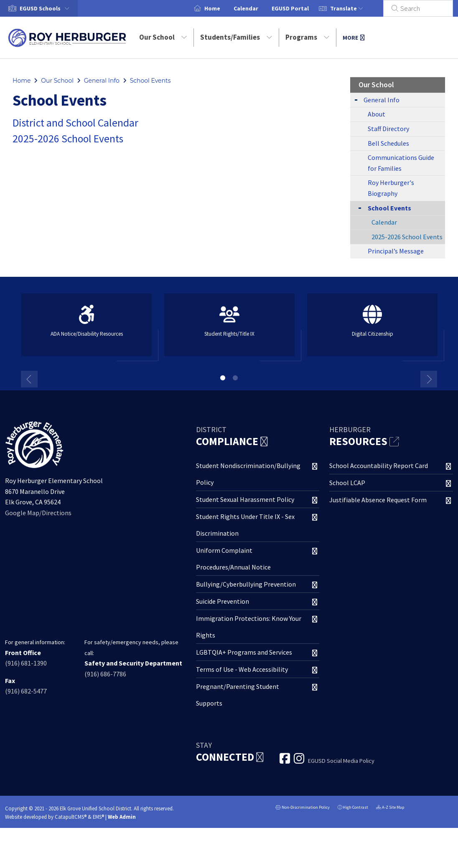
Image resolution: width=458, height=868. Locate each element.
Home (222, 8)
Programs (308, 37)
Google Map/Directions (38, 513)
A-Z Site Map (390, 808)
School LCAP (347, 483)
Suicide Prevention (223, 601)
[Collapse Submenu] (358, 207)
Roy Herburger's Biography (391, 188)
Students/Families (236, 37)
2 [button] (235, 378)
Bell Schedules (388, 143)
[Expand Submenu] (356, 99)
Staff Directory (388, 129)
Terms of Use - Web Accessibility (242, 669)
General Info (102, 81)
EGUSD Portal (300, 8)
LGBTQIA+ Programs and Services (244, 652)
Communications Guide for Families (401, 163)
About (377, 114)
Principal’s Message (396, 251)
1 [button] (223, 378)
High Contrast (355, 807)
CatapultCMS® (71, 817)
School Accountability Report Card (379, 466)
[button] (46, 8)
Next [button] (429, 379)
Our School (163, 37)
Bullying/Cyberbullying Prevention (246, 584)
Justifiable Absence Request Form (378, 500)
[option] (87, 328)
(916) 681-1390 (26, 663)
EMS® (98, 817)
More (354, 38)
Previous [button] (29, 379)
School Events (150, 81)
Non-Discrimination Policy (303, 808)
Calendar (256, 8)
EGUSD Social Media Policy (341, 761)
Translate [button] (357, 8)
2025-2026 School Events (68, 139)
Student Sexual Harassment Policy (245, 499)
